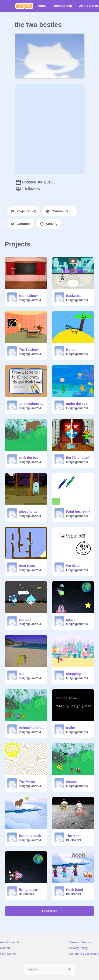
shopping (73, 674)
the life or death (78, 458)
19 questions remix (32, 404)
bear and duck (30, 836)
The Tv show (29, 350)
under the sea (77, 404)
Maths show (28, 296)
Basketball (74, 296)
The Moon (74, 836)
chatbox (25, 620)
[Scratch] (24, 6)
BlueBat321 (74, 840)
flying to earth (30, 890)
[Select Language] (50, 969)
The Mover (27, 782)
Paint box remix (78, 512)
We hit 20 (73, 566)
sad (22, 674)
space (71, 620)
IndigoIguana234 (30, 300)
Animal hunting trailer (32, 728)
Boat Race (27, 566)
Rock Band (75, 890)
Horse (71, 350)
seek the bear (29, 458)
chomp (72, 782)
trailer (71, 728)
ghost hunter (29, 512)
